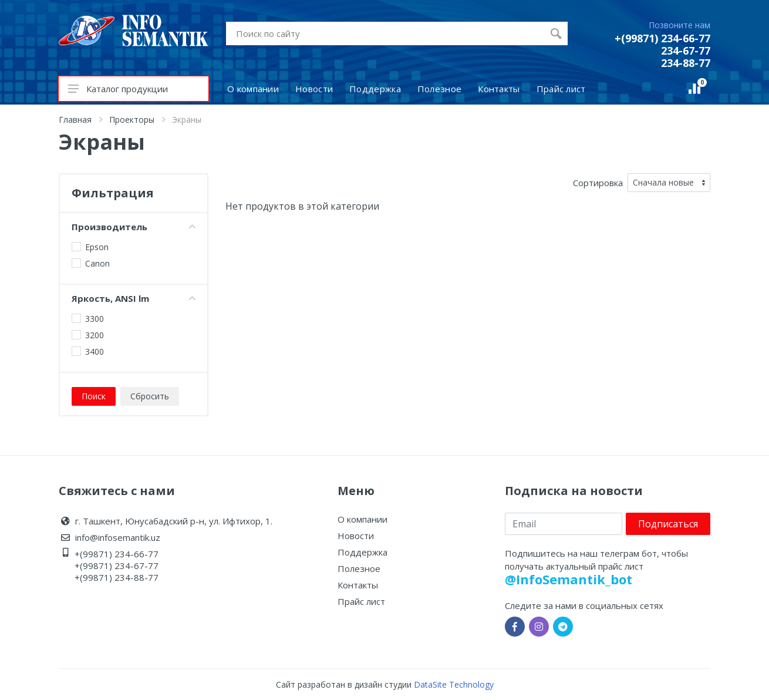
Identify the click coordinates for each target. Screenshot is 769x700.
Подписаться (668, 524)
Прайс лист (361, 601)
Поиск (94, 396)
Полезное (359, 568)
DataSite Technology (454, 684)
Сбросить (150, 396)
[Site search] (385, 33)
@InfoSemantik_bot (569, 579)
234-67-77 (686, 51)
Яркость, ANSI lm (134, 298)
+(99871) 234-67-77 (117, 566)
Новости (356, 536)
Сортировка (598, 183)
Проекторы (132, 120)
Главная (75, 120)
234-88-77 (686, 63)
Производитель (134, 227)
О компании (362, 519)
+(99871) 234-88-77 (117, 577)
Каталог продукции (118, 89)
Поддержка (362, 552)
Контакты (358, 585)
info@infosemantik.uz (118, 537)
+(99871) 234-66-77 (662, 38)
